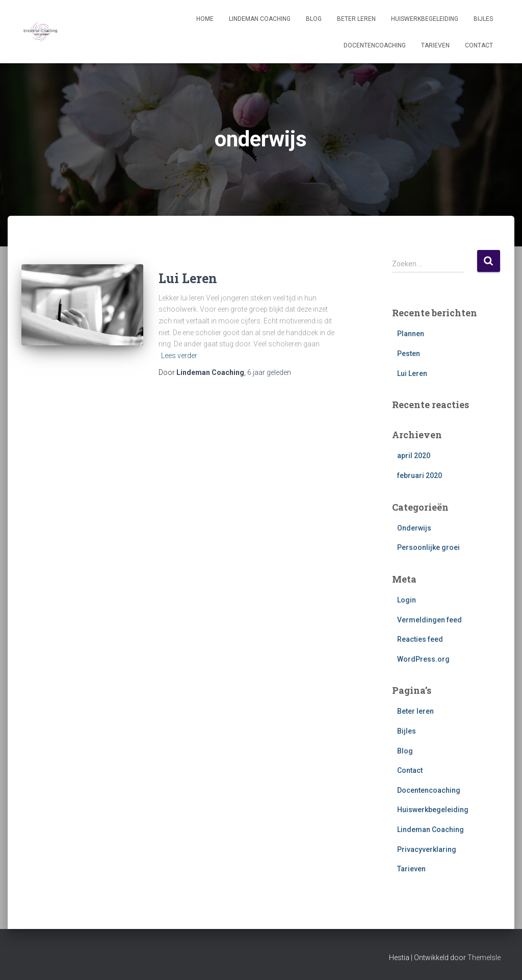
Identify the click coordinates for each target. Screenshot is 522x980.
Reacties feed (420, 639)
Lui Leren (188, 278)
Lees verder (179, 356)
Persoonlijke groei (428, 547)
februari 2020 (420, 475)
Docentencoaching (375, 45)
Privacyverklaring (427, 849)
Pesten (409, 354)
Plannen (411, 334)
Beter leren (356, 19)
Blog (314, 19)
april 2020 (414, 456)
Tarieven (435, 45)
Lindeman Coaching (260, 19)
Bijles (483, 19)
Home (205, 19)
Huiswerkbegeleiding (425, 19)
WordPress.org (423, 659)
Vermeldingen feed (429, 620)
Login (407, 600)
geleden (269, 372)
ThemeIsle (484, 958)
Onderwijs (414, 528)
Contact (479, 45)
